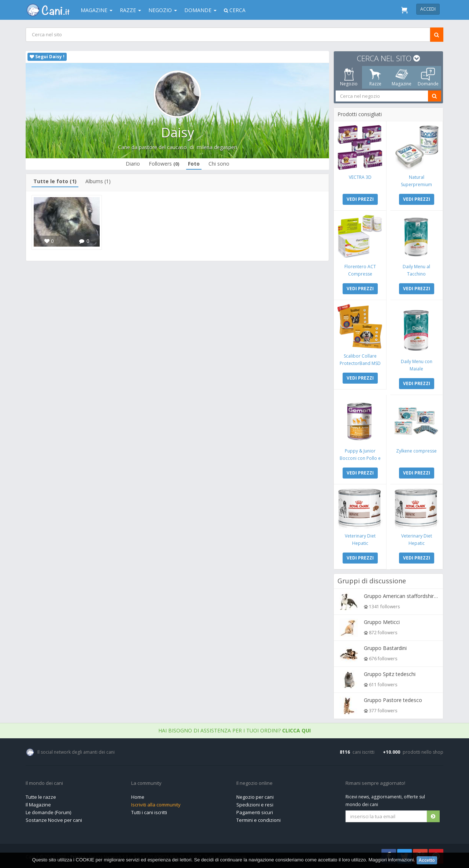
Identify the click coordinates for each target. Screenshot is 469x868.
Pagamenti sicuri (255, 812)
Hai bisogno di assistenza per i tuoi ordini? (234, 730)
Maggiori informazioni (391, 860)
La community (146, 783)
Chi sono (219, 164)
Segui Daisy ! (47, 57)
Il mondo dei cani (44, 783)
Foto (194, 164)
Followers (164, 164)
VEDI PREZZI (360, 199)
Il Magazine (38, 805)
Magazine (97, 10)
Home (138, 797)
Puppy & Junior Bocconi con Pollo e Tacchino (360, 458)
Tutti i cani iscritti (149, 812)
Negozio (163, 10)
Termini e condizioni (258, 820)
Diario (133, 164)
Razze (130, 10)
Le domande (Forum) (48, 812)
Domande (200, 10)
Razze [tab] (375, 77)
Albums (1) (98, 181)
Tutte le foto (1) (55, 181)
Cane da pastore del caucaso (152, 147)
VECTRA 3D (360, 177)
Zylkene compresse (416, 451)
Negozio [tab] (349, 77)
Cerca (235, 10)
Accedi (428, 9)
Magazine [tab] (402, 77)
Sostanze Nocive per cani (54, 820)
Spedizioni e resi (255, 805)
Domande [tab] (428, 77)
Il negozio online (254, 783)
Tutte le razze (41, 797)
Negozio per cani (255, 797)
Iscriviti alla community (156, 805)
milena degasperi (217, 147)
